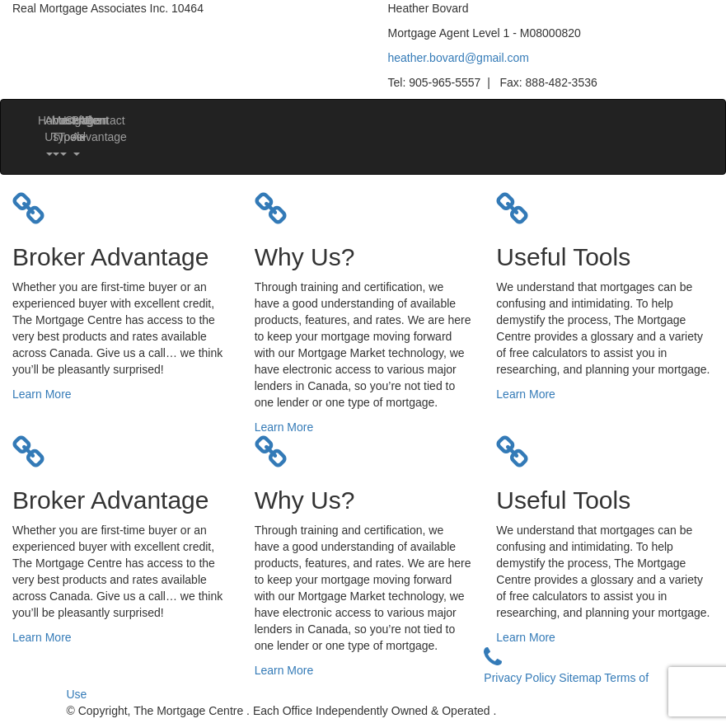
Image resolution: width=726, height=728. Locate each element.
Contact (91, 120)
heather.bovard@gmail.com (459, 58)
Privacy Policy (521, 678)
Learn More (42, 394)
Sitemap (581, 678)
